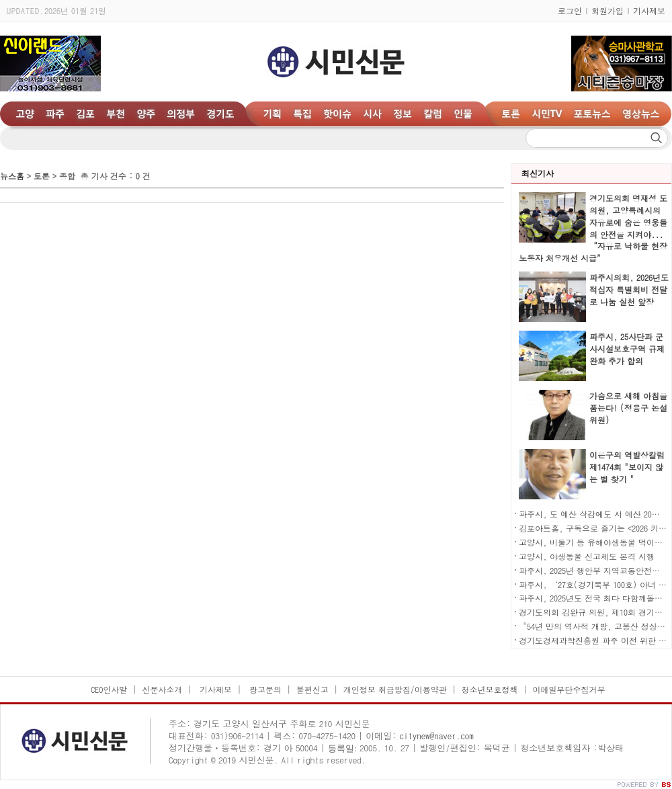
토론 (42, 176)
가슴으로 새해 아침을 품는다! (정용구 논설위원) (628, 408)
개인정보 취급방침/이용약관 (395, 689)
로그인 (570, 10)
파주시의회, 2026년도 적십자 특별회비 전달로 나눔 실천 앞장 (629, 289)
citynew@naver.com (436, 736)
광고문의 (264, 689)
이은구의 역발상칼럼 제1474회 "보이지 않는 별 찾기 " (627, 467)
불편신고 (312, 689)
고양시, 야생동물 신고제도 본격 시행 (587, 556)
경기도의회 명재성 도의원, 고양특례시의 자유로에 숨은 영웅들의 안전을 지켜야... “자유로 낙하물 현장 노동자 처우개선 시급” (593, 228)
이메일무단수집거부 (569, 689)
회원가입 (607, 10)
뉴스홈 (12, 176)
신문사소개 (162, 689)
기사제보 (649, 10)
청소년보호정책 (490, 689)
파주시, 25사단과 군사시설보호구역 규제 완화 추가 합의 (627, 348)
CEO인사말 (109, 689)
